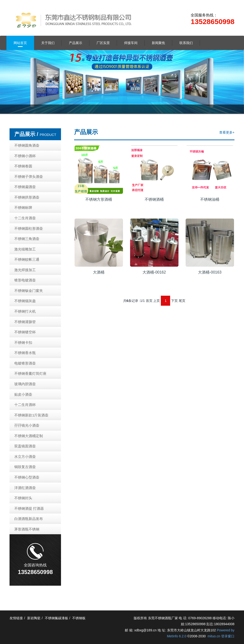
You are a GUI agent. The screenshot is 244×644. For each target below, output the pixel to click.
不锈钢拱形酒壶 (27, 197)
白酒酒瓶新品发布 (29, 519)
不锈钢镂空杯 (25, 332)
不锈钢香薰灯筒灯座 (30, 373)
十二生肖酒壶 (25, 218)
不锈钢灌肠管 (25, 322)
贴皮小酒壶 (23, 394)
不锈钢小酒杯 (25, 156)
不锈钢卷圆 (23, 166)
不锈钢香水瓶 (25, 353)
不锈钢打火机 (25, 311)
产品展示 (76, 43)
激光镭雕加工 (25, 249)
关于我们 (48, 43)
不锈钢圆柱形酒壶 (29, 228)
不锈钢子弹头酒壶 (29, 177)
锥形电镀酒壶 (25, 280)
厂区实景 (103, 43)
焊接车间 (131, 43)
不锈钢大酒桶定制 (29, 436)
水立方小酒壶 (25, 457)
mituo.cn (214, 636)
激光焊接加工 (25, 270)
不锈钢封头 (23, 498)
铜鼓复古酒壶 (25, 467)
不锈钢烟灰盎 (25, 301)
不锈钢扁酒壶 (25, 187)
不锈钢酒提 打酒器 (29, 508)
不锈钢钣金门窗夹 (29, 291)
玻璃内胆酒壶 (25, 384)
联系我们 (186, 43)
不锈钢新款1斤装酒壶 (31, 415)
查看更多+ (227, 132)
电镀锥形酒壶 (25, 363)
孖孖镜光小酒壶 (27, 425)
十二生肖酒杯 (25, 405)
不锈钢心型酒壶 (27, 477)
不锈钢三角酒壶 (27, 239)
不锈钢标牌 (23, 207)
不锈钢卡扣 (23, 342)
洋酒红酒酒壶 (25, 488)
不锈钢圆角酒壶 (27, 145)
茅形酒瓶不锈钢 (27, 529)
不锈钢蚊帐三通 (27, 259)
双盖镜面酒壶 (25, 446)
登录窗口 (228, 636)
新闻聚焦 (158, 43)
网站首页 (20, 43)
